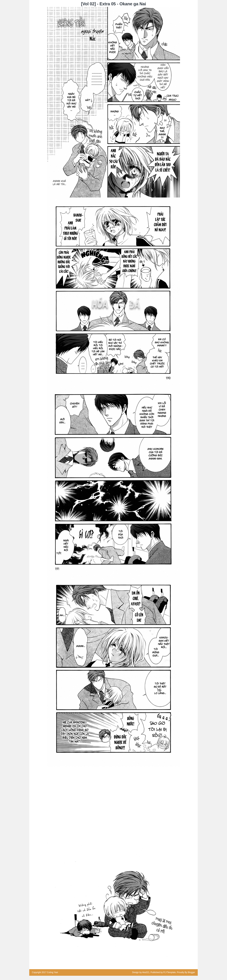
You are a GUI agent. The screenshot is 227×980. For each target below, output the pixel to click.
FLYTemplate (170, 972)
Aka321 (146, 972)
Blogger (191, 972)
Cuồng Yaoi (52, 972)
